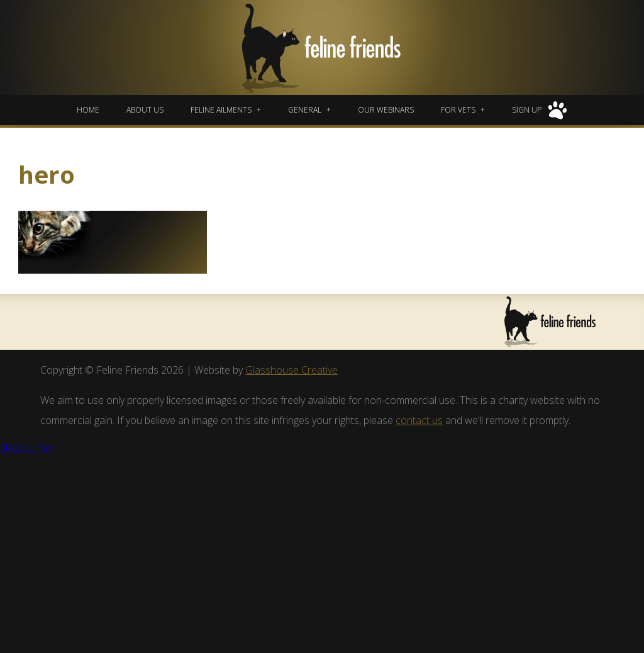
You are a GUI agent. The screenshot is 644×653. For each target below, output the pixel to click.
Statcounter (26, 447)
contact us (419, 420)
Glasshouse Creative (291, 370)
